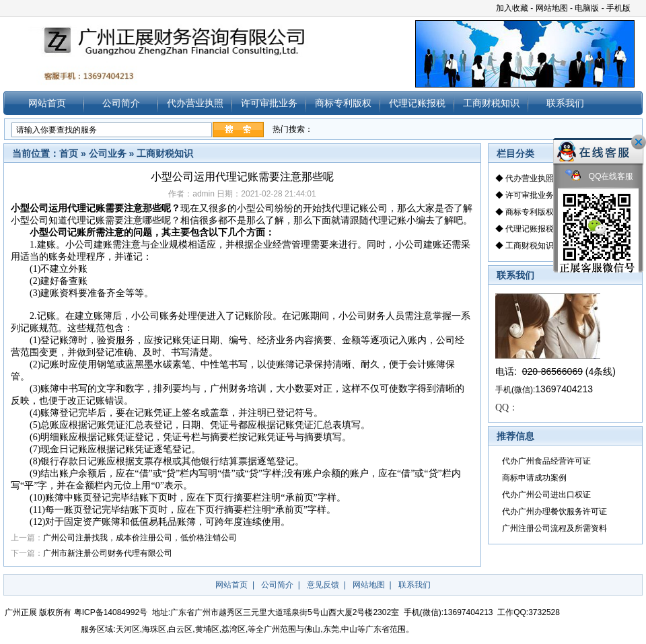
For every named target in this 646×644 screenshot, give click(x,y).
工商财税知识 (491, 103)
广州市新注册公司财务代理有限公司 (108, 553)
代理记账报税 (417, 103)
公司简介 (121, 103)
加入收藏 (512, 8)
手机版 (618, 8)
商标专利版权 (343, 103)
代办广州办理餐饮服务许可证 (554, 511)
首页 (69, 153)
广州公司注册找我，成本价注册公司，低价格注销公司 (140, 538)
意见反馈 (323, 585)
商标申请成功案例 (534, 478)
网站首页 (47, 103)
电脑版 (587, 8)
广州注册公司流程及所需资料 (554, 528)
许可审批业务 (269, 103)
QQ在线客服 (600, 177)
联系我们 (565, 103)
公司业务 (108, 153)
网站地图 (552, 8)
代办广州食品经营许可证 (546, 461)
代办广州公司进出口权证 (546, 495)
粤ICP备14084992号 (111, 612)
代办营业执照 (195, 103)
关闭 (639, 142)
